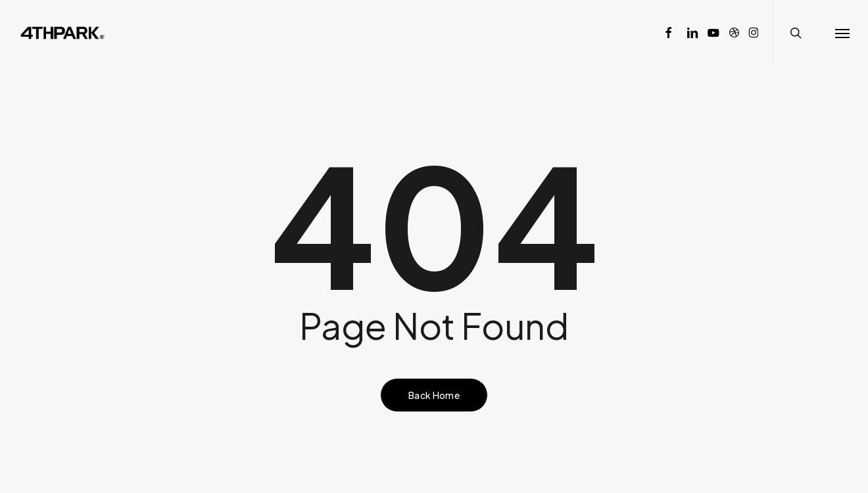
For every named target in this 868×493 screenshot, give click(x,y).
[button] (842, 33)
